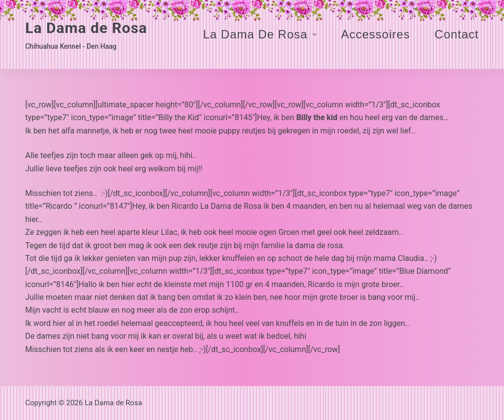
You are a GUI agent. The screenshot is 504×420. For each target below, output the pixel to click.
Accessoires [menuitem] (376, 34)
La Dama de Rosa (86, 28)
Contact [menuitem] (457, 34)
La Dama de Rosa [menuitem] (261, 34)
